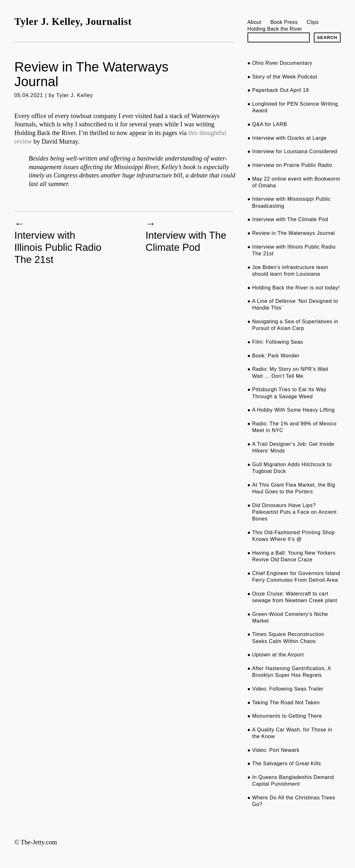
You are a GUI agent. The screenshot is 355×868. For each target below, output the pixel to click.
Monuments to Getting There (287, 716)
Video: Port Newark (276, 750)
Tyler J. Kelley (75, 95)
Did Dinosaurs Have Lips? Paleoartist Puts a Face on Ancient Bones (294, 512)
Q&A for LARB (269, 124)
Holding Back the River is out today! (296, 288)
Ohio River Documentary (282, 63)
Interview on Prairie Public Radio (292, 165)
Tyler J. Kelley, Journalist (73, 22)
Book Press (284, 22)
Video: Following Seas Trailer (288, 689)
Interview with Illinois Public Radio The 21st (58, 247)
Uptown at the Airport (278, 655)
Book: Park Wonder (276, 356)
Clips (313, 22)
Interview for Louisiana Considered (295, 151)
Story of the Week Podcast (285, 77)
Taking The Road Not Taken (286, 703)
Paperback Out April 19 (280, 90)
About (255, 22)
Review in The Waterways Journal (293, 233)
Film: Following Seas (277, 342)
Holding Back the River (275, 29)
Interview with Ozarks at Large (289, 138)
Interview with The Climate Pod (186, 241)
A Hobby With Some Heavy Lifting (293, 410)
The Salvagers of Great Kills (286, 763)
